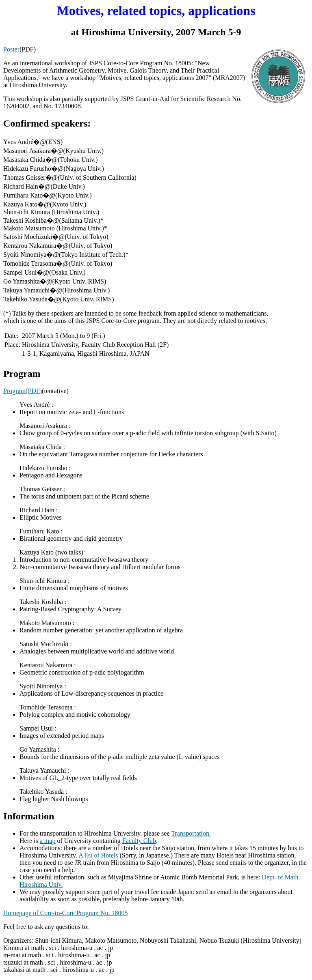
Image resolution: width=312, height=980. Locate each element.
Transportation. (191, 833)
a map (48, 841)
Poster (11, 49)
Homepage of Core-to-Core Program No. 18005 (66, 913)
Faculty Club (139, 841)
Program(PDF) (23, 391)
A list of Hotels (99, 855)
